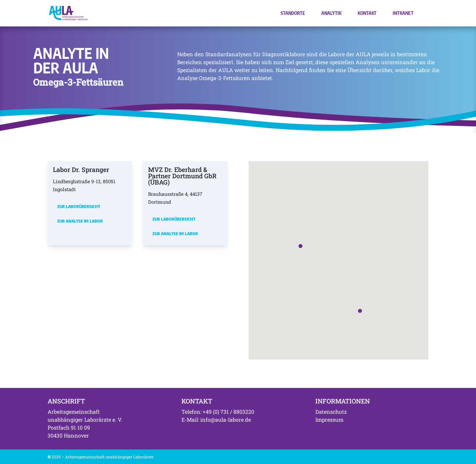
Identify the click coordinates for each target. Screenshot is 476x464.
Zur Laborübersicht (79, 206)
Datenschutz (331, 412)
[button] (300, 246)
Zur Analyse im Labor (80, 221)
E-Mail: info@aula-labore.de (216, 420)
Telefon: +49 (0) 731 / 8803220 (218, 412)
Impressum (329, 420)
